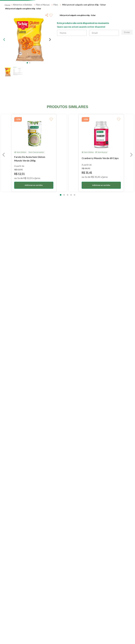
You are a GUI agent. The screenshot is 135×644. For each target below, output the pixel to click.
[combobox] (60, 13)
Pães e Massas (43, 37)
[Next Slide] (52, 3)
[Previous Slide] (34, 3)
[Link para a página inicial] (7, 38)
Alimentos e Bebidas (22, 37)
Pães (56, 37)
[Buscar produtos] (90, 13)
